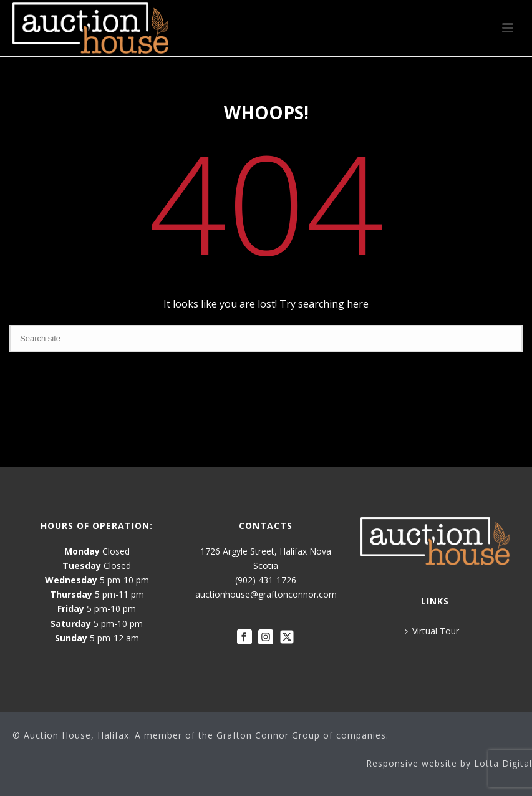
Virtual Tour (432, 631)
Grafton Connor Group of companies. (302, 735)
